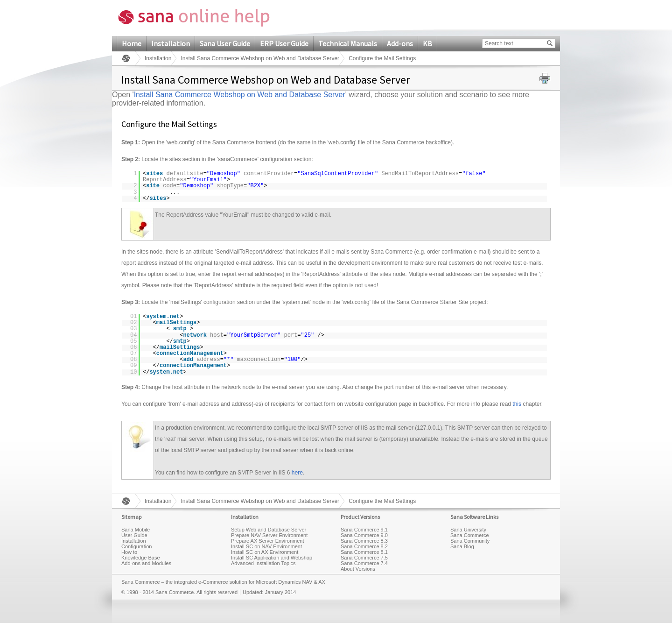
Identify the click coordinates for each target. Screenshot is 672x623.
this (517, 404)
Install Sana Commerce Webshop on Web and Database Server (260, 58)
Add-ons (400, 43)
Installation (171, 43)
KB (427, 43)
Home (132, 43)
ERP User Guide (284, 43)
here (297, 473)
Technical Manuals (348, 43)
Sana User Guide (225, 43)
